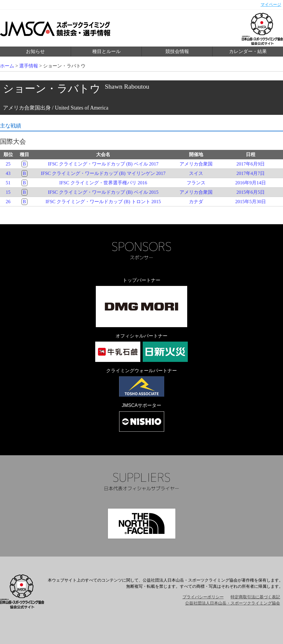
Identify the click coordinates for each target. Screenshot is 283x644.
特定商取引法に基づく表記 (255, 597)
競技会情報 (177, 51)
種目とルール (106, 51)
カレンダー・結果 (248, 51)
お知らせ (35, 51)
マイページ (271, 5)
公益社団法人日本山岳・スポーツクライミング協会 (233, 603)
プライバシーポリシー (203, 597)
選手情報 (29, 66)
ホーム (7, 66)
